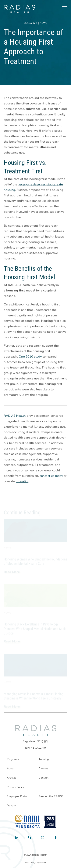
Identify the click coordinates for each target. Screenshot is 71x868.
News (44, 23)
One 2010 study (30, 357)
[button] (64, 6)
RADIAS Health (15, 416)
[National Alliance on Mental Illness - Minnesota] (27, 821)
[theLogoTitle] (19, 9)
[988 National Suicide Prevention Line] (50, 821)
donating (23, 481)
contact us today (51, 476)
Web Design (31, 863)
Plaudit (43, 863)
